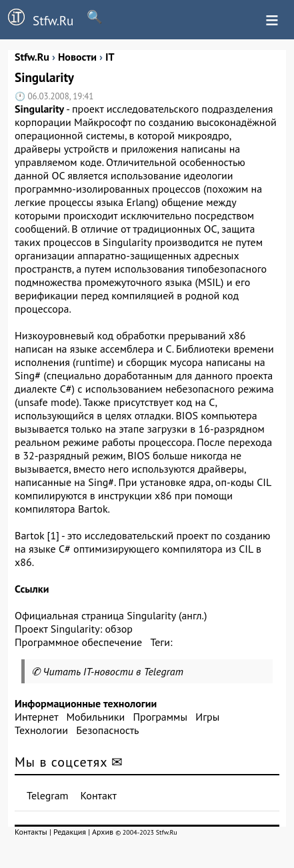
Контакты (31, 832)
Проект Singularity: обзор (74, 629)
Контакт (99, 795)
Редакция (70, 832)
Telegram (48, 795)
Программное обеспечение (78, 642)
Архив (103, 832)
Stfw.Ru (37, 19)
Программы (160, 717)
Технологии (41, 730)
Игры (207, 717)
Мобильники (95, 717)
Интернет (36, 717)
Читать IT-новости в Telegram (113, 671)
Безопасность (107, 730)
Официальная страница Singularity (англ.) (111, 615)
